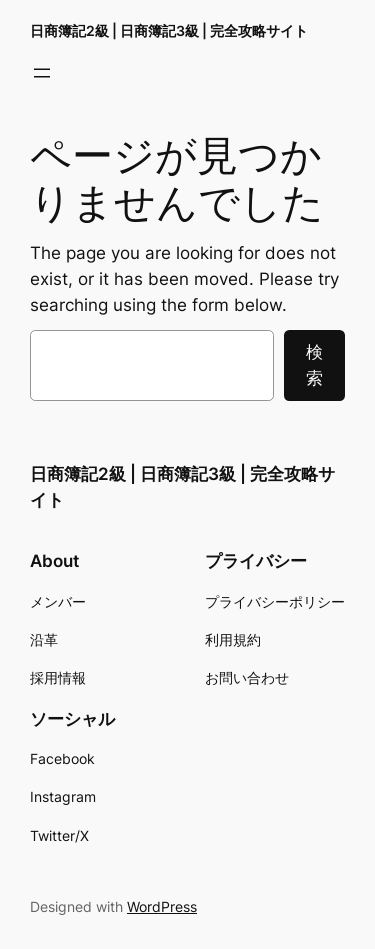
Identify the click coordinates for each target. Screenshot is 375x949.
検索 (314, 365)
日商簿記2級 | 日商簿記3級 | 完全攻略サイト (169, 30)
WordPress (162, 906)
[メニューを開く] (42, 73)
